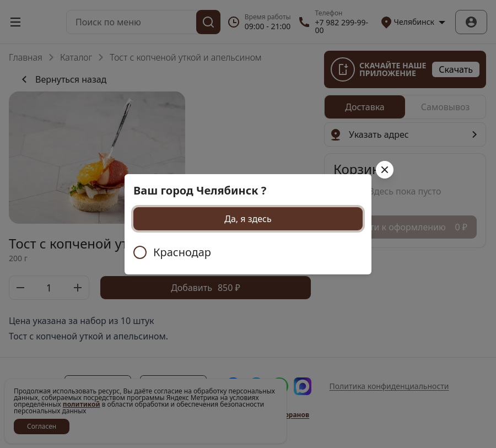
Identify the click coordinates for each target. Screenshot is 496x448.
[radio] (248, 252)
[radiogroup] (248, 252)
